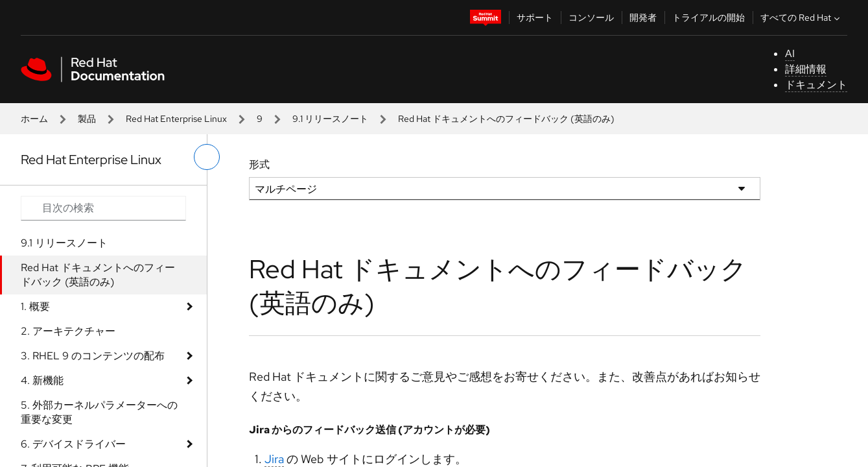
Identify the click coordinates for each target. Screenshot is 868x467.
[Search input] (103, 208)
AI (790, 54)
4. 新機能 (42, 380)
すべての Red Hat (802, 18)
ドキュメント (816, 85)
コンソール (591, 18)
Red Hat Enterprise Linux (176, 119)
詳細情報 (806, 69)
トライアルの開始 (709, 18)
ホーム (34, 119)
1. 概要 (35, 306)
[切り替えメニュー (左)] (207, 157)
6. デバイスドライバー (73, 444)
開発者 (643, 18)
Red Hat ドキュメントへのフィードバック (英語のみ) (98, 275)
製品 (87, 119)
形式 (259, 164)
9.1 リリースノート (330, 119)
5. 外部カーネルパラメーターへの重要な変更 (99, 412)
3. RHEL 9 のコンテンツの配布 (93, 356)
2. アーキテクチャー (68, 331)
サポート (535, 18)
